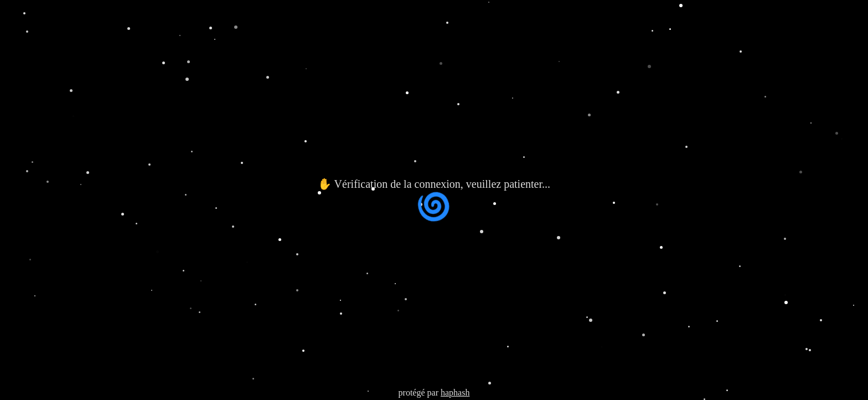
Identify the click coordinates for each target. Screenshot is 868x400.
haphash (455, 393)
